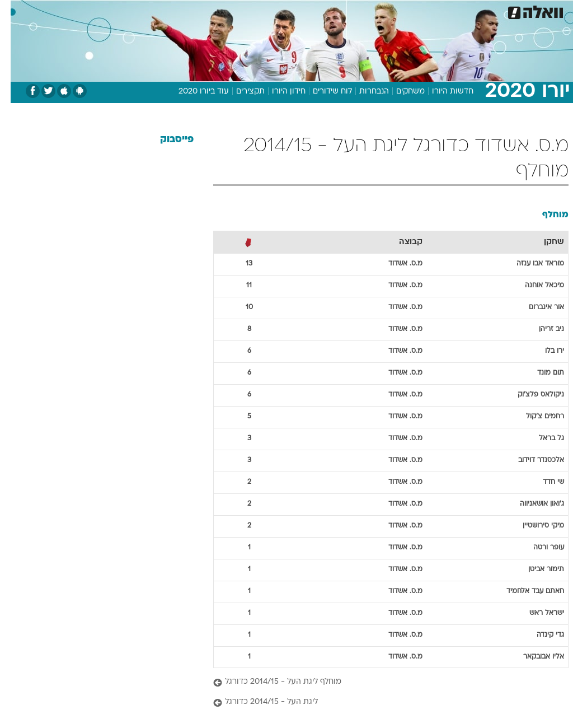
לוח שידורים (322, 92)
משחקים (400, 92)
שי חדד (543, 482)
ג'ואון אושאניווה (531, 504)
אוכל (307, 10)
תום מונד (540, 373)
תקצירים (240, 92)
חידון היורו (278, 92)
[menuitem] (423, 11)
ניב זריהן (541, 329)
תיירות (239, 10)
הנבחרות (363, 92)
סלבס (364, 10)
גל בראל (541, 438)
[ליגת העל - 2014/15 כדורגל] (380, 703)
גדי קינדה (540, 635)
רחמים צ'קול (534, 417)
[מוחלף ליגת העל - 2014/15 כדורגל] (380, 682)
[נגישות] (15, 10)
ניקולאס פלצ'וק (530, 395)
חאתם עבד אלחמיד (525, 591)
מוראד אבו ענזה (530, 264)
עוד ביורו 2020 (193, 92)
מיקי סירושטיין (533, 526)
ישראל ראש (536, 613)
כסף (335, 10)
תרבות (396, 10)
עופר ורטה (538, 548)
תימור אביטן (536, 570)
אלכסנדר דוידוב (530, 460)
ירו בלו (544, 351)
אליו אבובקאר (533, 657)
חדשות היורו (442, 92)
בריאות (274, 10)
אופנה (163, 10)
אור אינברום (536, 307)
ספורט (430, 10)
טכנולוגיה (201, 10)
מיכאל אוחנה (534, 286)
